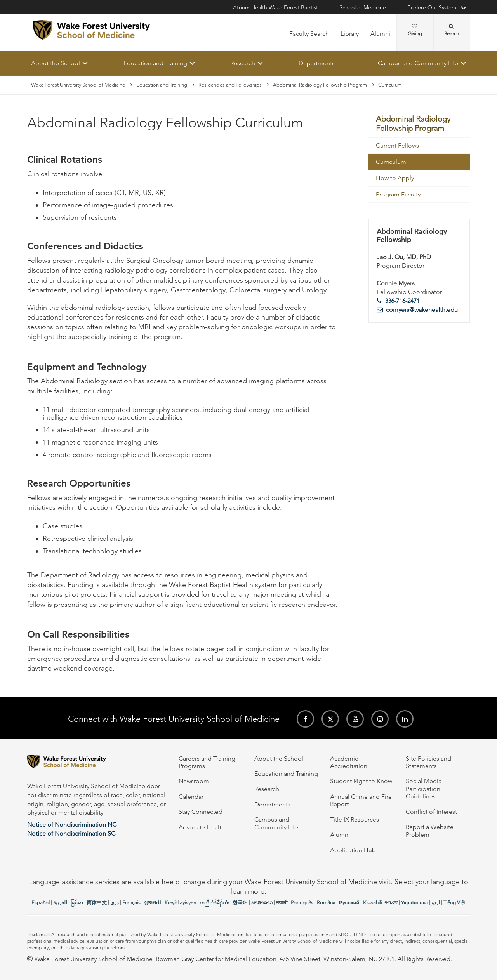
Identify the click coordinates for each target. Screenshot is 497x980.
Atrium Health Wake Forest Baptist (275, 7)
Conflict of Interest (431, 812)
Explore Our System (432, 7)
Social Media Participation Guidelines (424, 789)
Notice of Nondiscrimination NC (72, 824)
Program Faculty (398, 194)
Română (326, 903)
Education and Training (155, 63)
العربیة (60, 903)
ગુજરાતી (153, 903)
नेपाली (282, 903)
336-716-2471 (402, 301)
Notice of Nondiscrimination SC (71, 833)
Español (41, 903)
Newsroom (194, 781)
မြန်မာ (77, 903)
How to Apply (395, 178)
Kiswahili (373, 903)
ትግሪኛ (391, 903)
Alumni (380, 34)
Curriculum (391, 162)
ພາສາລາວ (262, 903)
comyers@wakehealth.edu (422, 310)
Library (350, 34)
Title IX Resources (355, 819)
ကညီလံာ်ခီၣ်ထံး (214, 903)
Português (302, 903)
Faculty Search (309, 34)
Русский (349, 903)
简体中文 (97, 903)
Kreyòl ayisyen (180, 903)
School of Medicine (363, 7)
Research (243, 63)
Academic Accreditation (349, 762)
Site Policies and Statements (428, 762)
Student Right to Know (361, 781)
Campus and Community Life (418, 63)
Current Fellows (397, 145)
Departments (317, 63)
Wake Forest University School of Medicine (78, 85)
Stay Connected (201, 812)
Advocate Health (202, 827)
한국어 (240, 903)
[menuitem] (419, 124)
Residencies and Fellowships (230, 85)
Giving (415, 30)
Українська (415, 903)
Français (131, 903)
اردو (436, 903)
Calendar (191, 797)
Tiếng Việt (454, 903)
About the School (56, 63)
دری (115, 903)
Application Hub (353, 850)
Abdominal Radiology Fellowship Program (320, 85)
